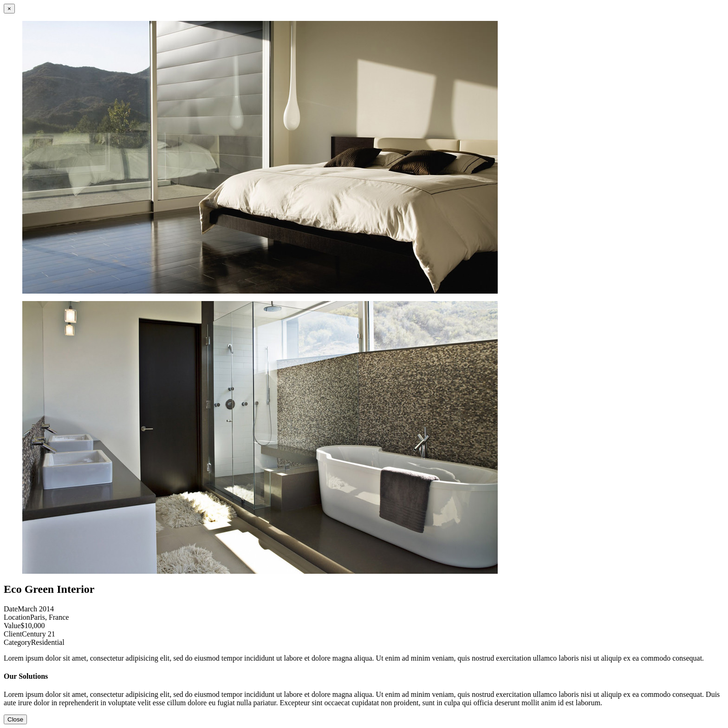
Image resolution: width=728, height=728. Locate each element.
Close (15, 719)
